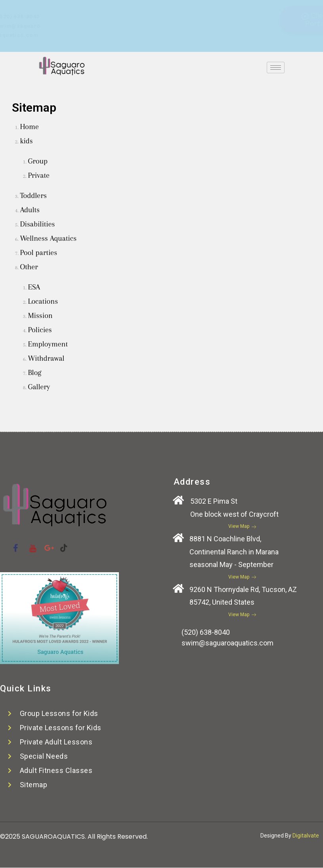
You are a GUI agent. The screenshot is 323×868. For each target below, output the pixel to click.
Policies (40, 330)
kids (26, 141)
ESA (34, 287)
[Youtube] (157, 11)
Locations (43, 301)
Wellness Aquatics (48, 238)
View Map (242, 526)
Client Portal (245, 19)
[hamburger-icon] (276, 68)
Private (38, 175)
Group (38, 161)
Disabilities (37, 224)
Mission (40, 316)
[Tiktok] (188, 11)
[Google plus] (172, 11)
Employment (48, 344)
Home (29, 127)
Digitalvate (306, 836)
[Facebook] (141, 11)
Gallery (39, 387)
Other (29, 267)
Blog (34, 373)
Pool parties (38, 253)
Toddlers (33, 196)
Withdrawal (46, 358)
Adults (30, 210)
